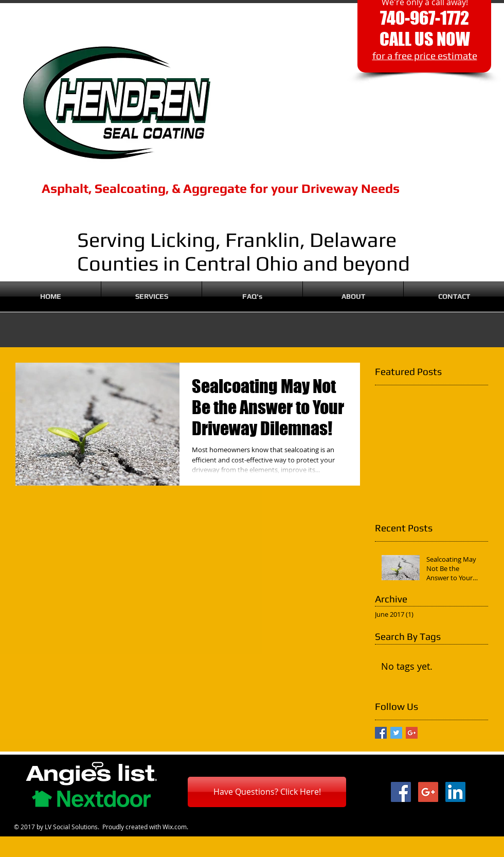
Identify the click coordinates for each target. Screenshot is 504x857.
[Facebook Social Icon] (401, 792)
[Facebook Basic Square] (381, 733)
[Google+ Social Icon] (428, 792)
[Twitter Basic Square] (396, 733)
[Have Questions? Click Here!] (267, 792)
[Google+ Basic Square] (412, 733)
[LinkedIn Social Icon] (455, 792)
